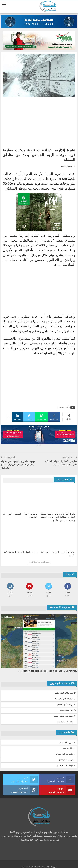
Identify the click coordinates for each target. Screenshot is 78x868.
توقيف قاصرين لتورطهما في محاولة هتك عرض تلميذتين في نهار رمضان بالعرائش (18, 465)
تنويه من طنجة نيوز (66, 760)
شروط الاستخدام (66, 743)
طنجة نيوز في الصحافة (64, 754)
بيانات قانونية (68, 748)
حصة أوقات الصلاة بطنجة (65, 693)
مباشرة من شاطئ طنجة (65, 716)
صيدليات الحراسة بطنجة (65, 699)
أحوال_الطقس (63, 407)
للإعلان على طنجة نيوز (64, 766)
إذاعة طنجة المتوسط (65, 722)
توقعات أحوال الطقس (65, 705)
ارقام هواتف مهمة (68, 710)
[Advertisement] (39, 121)
